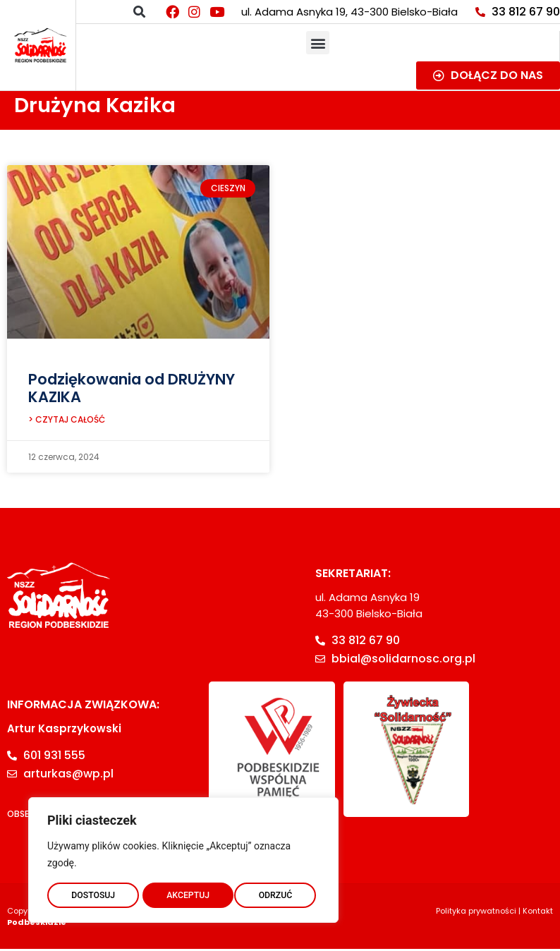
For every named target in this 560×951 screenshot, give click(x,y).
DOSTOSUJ (93, 892)
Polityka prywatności (476, 913)
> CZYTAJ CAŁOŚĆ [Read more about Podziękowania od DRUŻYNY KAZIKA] (67, 422)
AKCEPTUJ (274, 892)
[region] (183, 857)
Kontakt (538, 913)
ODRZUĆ (183, 892)
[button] (139, 12)
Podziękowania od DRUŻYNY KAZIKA (132, 388)
